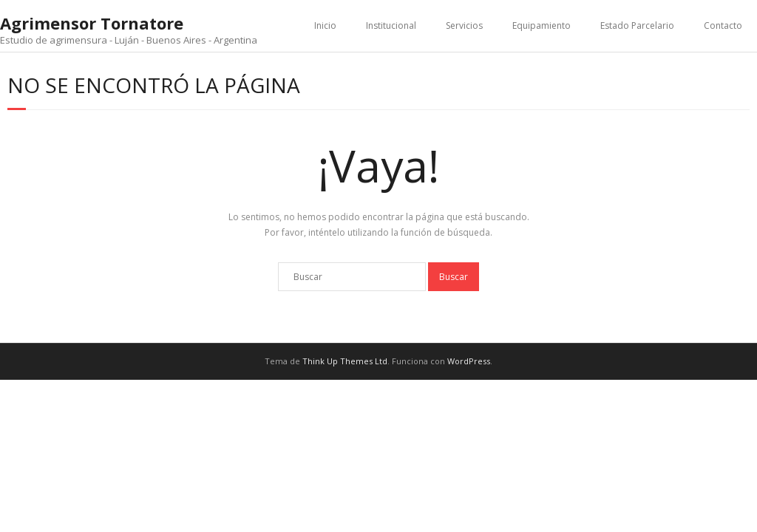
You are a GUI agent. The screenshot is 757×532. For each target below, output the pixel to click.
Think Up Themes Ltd (345, 361)
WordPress (469, 361)
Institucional (391, 25)
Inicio (325, 25)
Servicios (464, 25)
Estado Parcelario (637, 25)
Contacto (723, 25)
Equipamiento (542, 25)
